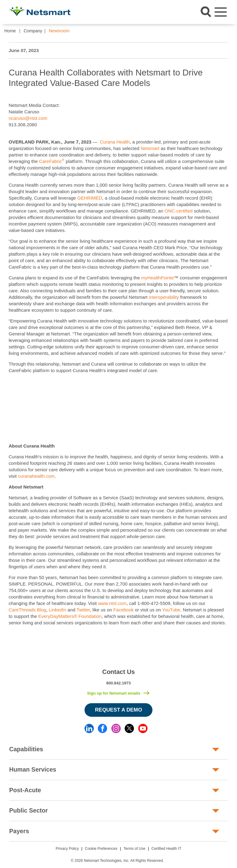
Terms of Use (134, 849)
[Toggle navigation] (221, 12)
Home (10, 31)
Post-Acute (25, 790)
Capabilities (26, 749)
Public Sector (29, 810)
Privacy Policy (67, 849)
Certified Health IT (166, 849)
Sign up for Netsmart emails (114, 693)
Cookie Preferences (101, 849)
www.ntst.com (112, 603)
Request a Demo (119, 710)
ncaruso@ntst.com (28, 118)
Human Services (33, 769)
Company (33, 31)
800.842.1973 (118, 683)
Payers (19, 831)
